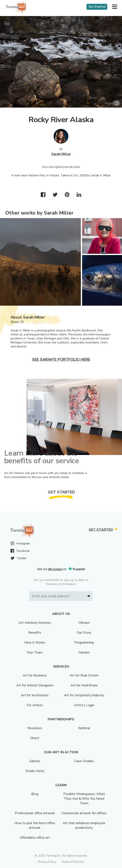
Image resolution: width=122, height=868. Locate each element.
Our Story (84, 633)
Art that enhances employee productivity (84, 825)
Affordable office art (35, 838)
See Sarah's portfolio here (61, 359)
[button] (115, 7)
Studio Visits (35, 771)
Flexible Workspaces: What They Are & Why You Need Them (84, 799)
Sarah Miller (61, 154)
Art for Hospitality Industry (84, 695)
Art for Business (35, 675)
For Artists (35, 705)
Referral (84, 728)
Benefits (35, 633)
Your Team (35, 652)
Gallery (35, 761)
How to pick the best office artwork (35, 825)
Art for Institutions (35, 695)
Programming (84, 643)
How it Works (35, 643)
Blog (35, 794)
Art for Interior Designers (35, 685)
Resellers (35, 728)
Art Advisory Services (35, 623)
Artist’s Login (84, 705)
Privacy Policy (47, 862)
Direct (35, 738)
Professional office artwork (35, 813)
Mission (84, 623)
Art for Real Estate (84, 675)
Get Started (97, 7)
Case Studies (84, 761)
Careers (84, 652)
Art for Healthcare (84, 685)
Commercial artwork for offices (84, 813)
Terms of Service (73, 862)
